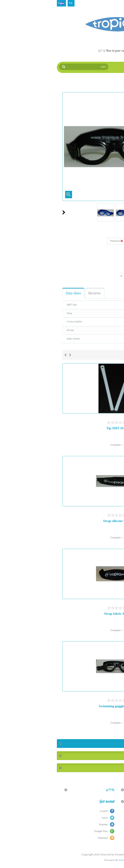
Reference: (110, 249)
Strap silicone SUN (62, 521)
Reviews (40, 293)
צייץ (110, 241)
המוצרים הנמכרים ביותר (99, 756)
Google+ (81, 241)
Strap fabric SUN (62, 614)
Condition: (110, 255)
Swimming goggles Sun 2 (62, 706)
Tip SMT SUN (62, 428)
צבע (114, 270)
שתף (97, 241)
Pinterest (62, 241)
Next (9, 212)
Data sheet (19, 293)
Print (108, 263)
